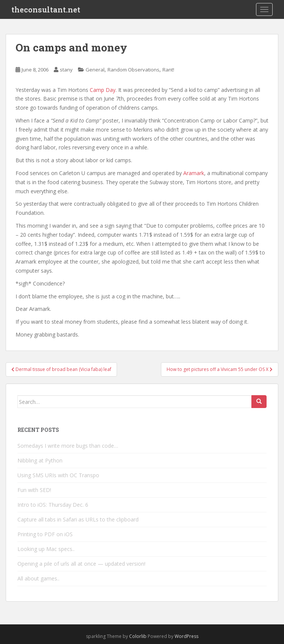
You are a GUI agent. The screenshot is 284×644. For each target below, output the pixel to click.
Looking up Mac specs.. (46, 549)
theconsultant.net (46, 9)
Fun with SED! (34, 490)
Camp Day (103, 90)
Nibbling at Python (40, 460)
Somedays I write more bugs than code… (68, 446)
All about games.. (38, 578)
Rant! (168, 70)
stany (66, 70)
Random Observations (133, 70)
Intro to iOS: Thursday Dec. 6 (53, 505)
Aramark (194, 173)
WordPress (186, 636)
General (95, 70)
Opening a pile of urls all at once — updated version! (81, 564)
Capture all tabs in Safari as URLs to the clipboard (78, 519)
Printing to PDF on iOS (45, 534)
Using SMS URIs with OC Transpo (58, 475)
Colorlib (138, 636)
